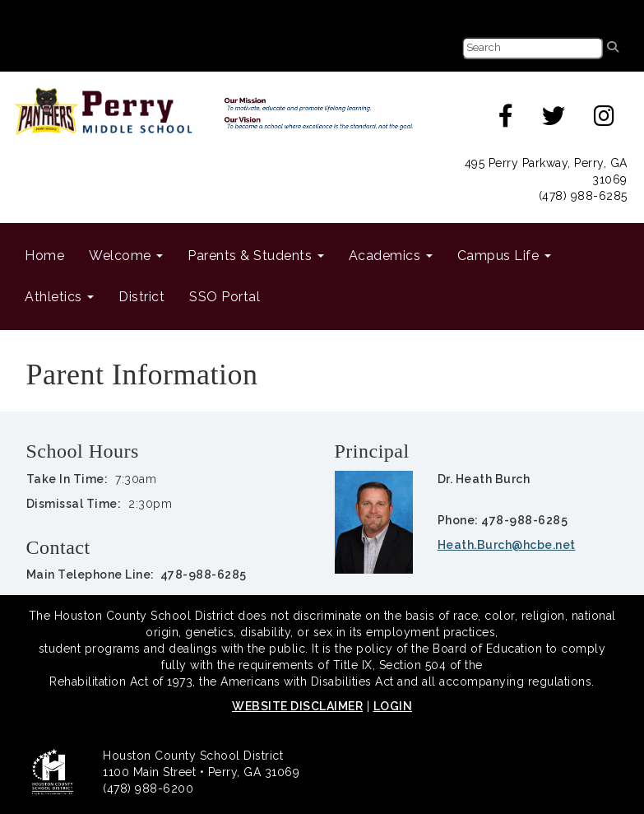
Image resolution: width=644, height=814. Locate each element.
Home (44, 256)
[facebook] (506, 120)
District (141, 297)
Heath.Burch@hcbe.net (507, 545)
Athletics (59, 297)
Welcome (126, 256)
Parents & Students (256, 256)
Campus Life (504, 256)
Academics (391, 256)
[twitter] (554, 120)
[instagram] (605, 120)
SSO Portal (225, 297)
